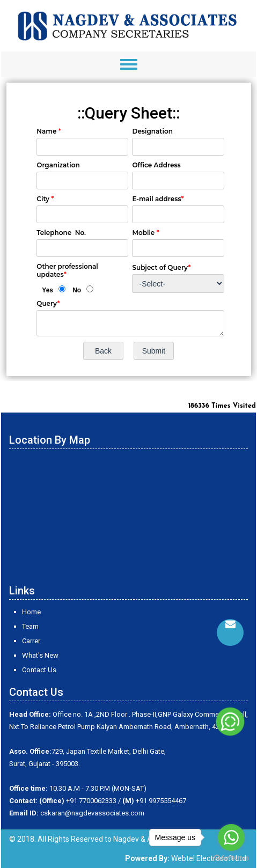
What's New (40, 655)
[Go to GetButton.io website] (231, 858)
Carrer (31, 641)
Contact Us (39, 670)
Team (30, 626)
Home (31, 612)
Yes (47, 290)
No (77, 290)
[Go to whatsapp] (231, 837)
